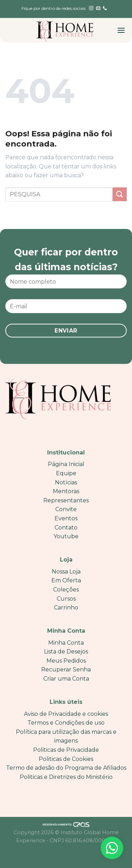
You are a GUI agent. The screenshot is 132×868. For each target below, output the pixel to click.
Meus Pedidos (66, 661)
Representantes (66, 500)
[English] (67, 13)
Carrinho (66, 607)
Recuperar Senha (66, 669)
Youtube (66, 536)
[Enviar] (120, 194)
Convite (66, 509)
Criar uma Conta (66, 679)
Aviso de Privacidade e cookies (66, 714)
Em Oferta (66, 580)
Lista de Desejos (66, 652)
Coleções (66, 590)
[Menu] (121, 30)
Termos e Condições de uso (66, 723)
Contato (66, 528)
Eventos (66, 518)
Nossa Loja (66, 572)
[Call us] (105, 8)
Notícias (66, 482)
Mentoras (66, 491)
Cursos (66, 599)
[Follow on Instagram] (91, 8)
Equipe (66, 473)
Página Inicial (66, 464)
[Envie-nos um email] (98, 8)
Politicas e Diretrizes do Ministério (66, 777)
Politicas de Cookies (66, 759)
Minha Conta (66, 643)
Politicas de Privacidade (66, 750)
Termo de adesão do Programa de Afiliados (66, 768)
